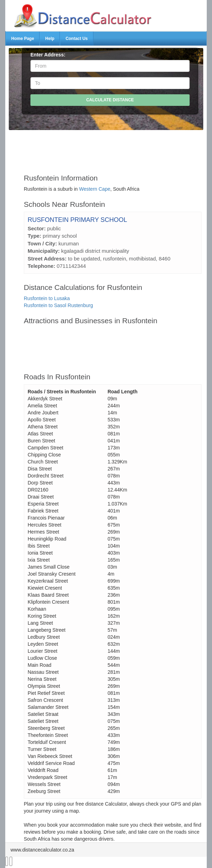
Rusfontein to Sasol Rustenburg (58, 305)
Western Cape (95, 189)
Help (50, 39)
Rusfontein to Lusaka (47, 298)
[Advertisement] (113, 149)
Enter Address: (48, 55)
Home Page (23, 39)
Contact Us (76, 39)
